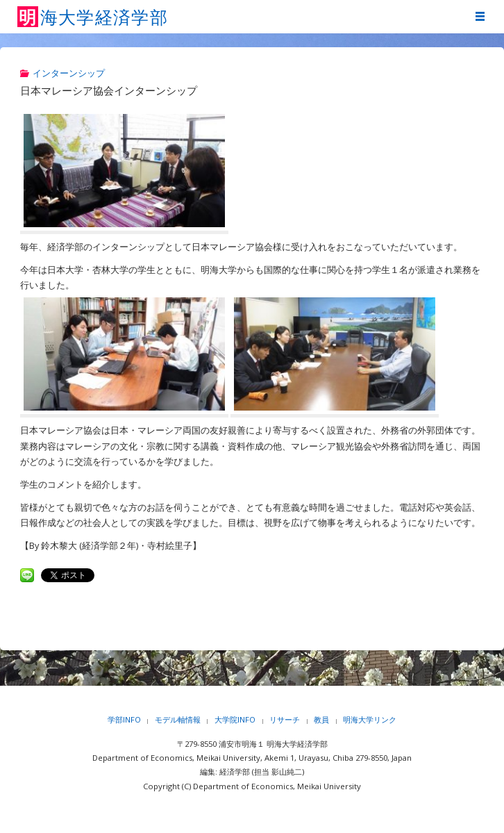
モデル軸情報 (178, 719)
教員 (321, 719)
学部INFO (124, 719)
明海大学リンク (370, 719)
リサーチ (285, 719)
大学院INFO (235, 719)
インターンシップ (69, 73)
